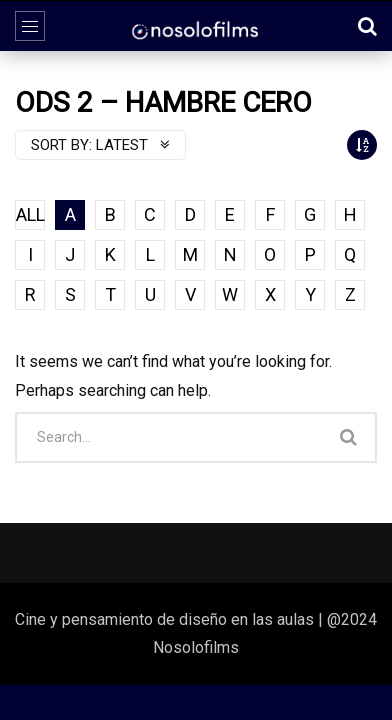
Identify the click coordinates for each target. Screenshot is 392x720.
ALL (30, 214)
